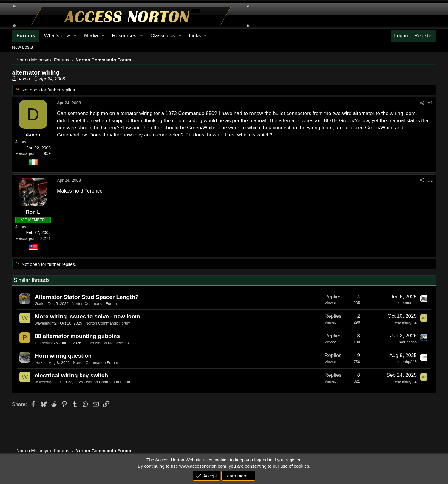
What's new (57, 36)
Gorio (40, 304)
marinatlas (408, 342)
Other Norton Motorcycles (106, 343)
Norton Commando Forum (94, 304)
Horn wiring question (63, 356)
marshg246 (407, 362)
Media (91, 36)
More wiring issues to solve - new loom (88, 316)
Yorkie (40, 363)
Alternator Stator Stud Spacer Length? (87, 297)
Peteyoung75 (46, 343)
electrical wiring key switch (71, 375)
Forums (26, 36)
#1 (430, 103)
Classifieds (163, 36)
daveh (24, 79)
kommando (407, 303)
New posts (22, 47)
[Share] (422, 103)
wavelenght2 (46, 323)
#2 (430, 180)
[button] (198, 36)
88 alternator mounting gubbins (77, 336)
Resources (124, 36)
